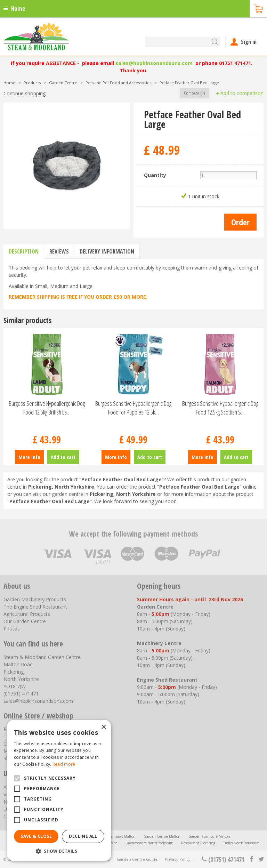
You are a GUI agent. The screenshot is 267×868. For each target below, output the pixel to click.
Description (24, 251)
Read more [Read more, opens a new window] (64, 764)
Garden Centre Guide (137, 859)
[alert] (59, 790)
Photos (12, 629)
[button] (59, 851)
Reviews (59, 251)
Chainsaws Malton (121, 836)
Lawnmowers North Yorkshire (149, 843)
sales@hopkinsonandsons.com (154, 63)
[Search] (183, 42)
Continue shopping (25, 93)
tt (261, 859)
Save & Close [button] (36, 836)
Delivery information (107, 251)
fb (251, 859)
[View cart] (258, 8)
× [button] (103, 727)
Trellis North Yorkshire (241, 843)
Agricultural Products (27, 614)
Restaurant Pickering (198, 843)
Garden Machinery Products (35, 599)
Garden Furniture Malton (209, 836)
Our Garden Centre (25, 621)
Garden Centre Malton (162, 836)
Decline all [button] (83, 836)
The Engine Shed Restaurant (35, 607)
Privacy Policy (178, 859)
